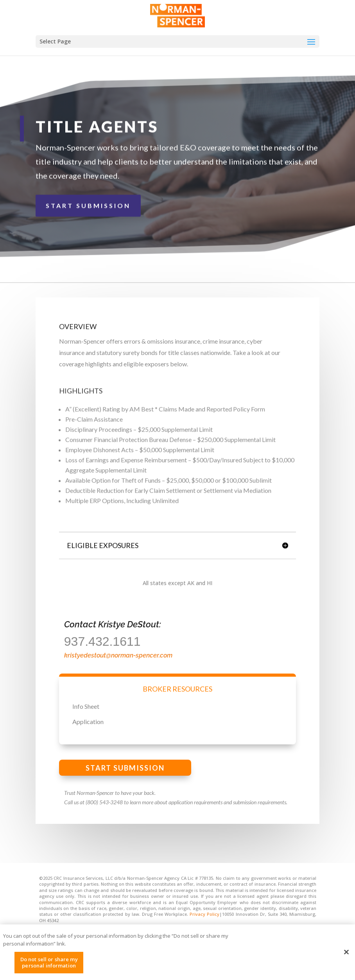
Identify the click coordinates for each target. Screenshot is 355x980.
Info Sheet (86, 706)
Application (88, 721)
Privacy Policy (204, 914)
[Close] (346, 957)
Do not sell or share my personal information (49, 967)
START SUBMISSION (88, 203)
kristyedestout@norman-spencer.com (118, 655)
